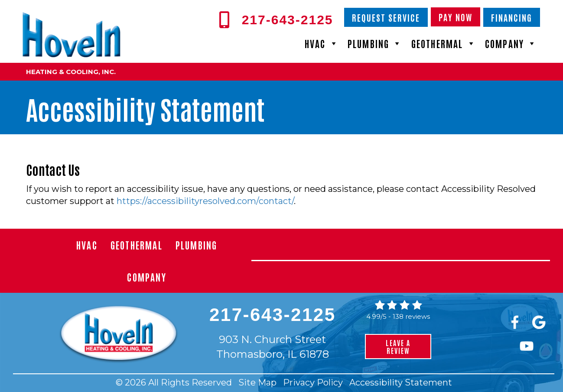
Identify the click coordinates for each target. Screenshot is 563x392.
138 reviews (411, 316)
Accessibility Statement (401, 382)
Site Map (257, 382)
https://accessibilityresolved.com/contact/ (205, 201)
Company (511, 43)
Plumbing (375, 43)
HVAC (322, 43)
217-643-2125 (273, 315)
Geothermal (444, 43)
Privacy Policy (313, 382)
